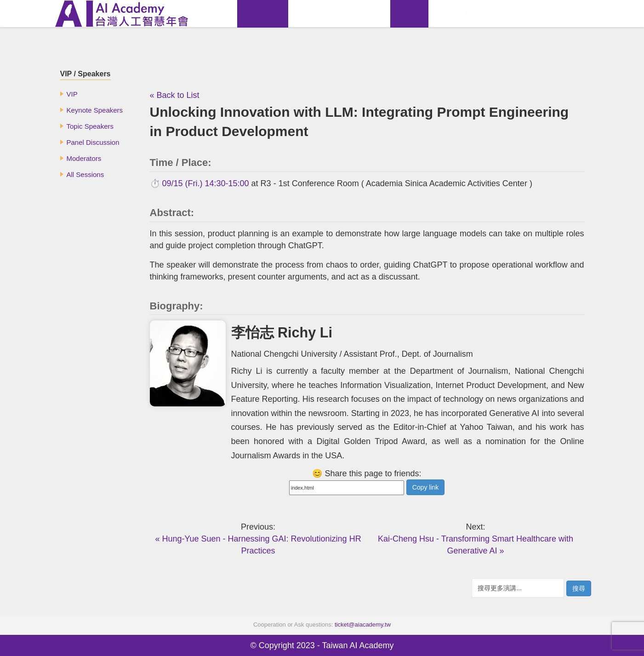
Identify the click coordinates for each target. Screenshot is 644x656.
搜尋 (579, 588)
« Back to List (175, 95)
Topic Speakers (90, 126)
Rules (475, 14)
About (304, 14)
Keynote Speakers (95, 110)
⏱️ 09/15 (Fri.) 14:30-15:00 (199, 183)
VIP (72, 94)
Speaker (409, 14)
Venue (444, 14)
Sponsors (511, 14)
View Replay (263, 14)
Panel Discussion (93, 142)
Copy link (426, 487)
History (337, 14)
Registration (558, 14)
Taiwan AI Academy (358, 645)
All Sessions (85, 174)
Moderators (84, 158)
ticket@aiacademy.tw (363, 625)
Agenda (372, 14)
